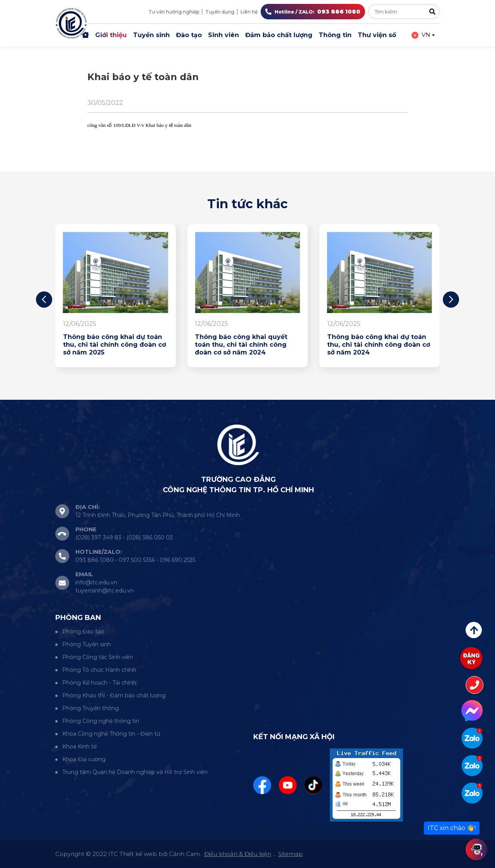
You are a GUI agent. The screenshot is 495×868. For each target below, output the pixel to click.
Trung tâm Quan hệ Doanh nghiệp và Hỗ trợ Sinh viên (135, 772)
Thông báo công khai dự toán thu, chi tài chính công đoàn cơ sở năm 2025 (114, 345)
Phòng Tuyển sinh (87, 644)
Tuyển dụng (220, 12)
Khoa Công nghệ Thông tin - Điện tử (111, 734)
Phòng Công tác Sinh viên (98, 657)
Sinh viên (224, 35)
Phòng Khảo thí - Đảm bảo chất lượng (114, 695)
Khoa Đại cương (84, 759)
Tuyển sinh (151, 35)
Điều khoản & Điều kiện (238, 854)
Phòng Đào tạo (83, 632)
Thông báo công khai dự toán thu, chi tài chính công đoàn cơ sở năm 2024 (379, 345)
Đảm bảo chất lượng (279, 35)
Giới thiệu (111, 35)
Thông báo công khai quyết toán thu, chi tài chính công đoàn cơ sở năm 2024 (241, 345)
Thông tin (335, 35)
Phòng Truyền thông (90, 708)
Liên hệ (249, 12)
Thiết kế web (138, 854)
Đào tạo (189, 35)
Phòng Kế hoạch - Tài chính (99, 683)
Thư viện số (377, 35)
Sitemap (290, 854)
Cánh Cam (184, 854)
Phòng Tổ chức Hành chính (99, 670)
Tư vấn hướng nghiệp (174, 12)
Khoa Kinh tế (79, 746)
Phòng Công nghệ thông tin (101, 721)
